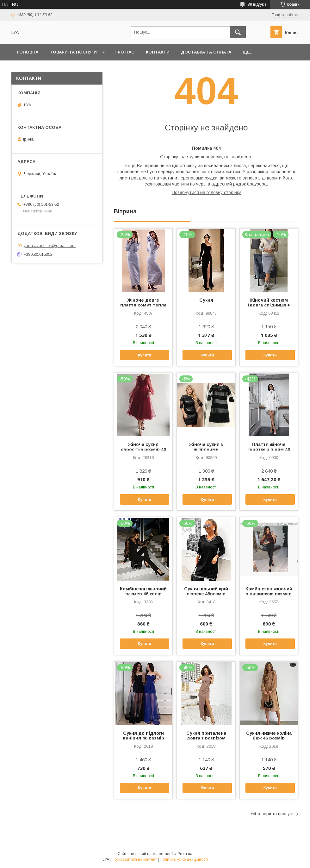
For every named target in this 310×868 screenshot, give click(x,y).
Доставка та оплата (206, 52)
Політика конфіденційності (184, 859)
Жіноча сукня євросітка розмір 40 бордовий (143, 450)
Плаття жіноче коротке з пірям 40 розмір (269, 450)
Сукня (206, 300)
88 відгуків (257, 4)
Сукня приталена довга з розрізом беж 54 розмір (206, 738)
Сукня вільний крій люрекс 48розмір (206, 591)
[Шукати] (238, 32)
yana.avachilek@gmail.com (50, 245)
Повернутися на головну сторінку (206, 192)
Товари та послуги (73, 52)
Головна (28, 52)
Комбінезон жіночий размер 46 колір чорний (143, 594)
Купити (145, 355)
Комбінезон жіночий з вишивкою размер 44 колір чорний (269, 594)
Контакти (158, 52)
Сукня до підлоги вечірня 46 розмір (143, 736)
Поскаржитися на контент (134, 859)
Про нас (124, 52)
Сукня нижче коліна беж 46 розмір (269, 736)
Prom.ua (185, 854)
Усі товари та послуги (272, 814)
